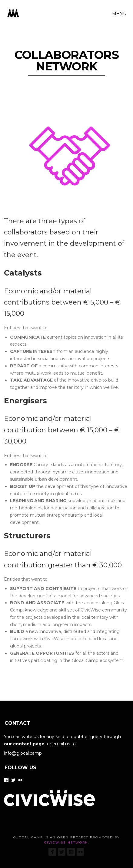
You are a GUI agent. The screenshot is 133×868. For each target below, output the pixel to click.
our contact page (24, 744)
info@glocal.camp (23, 753)
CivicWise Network (66, 842)
